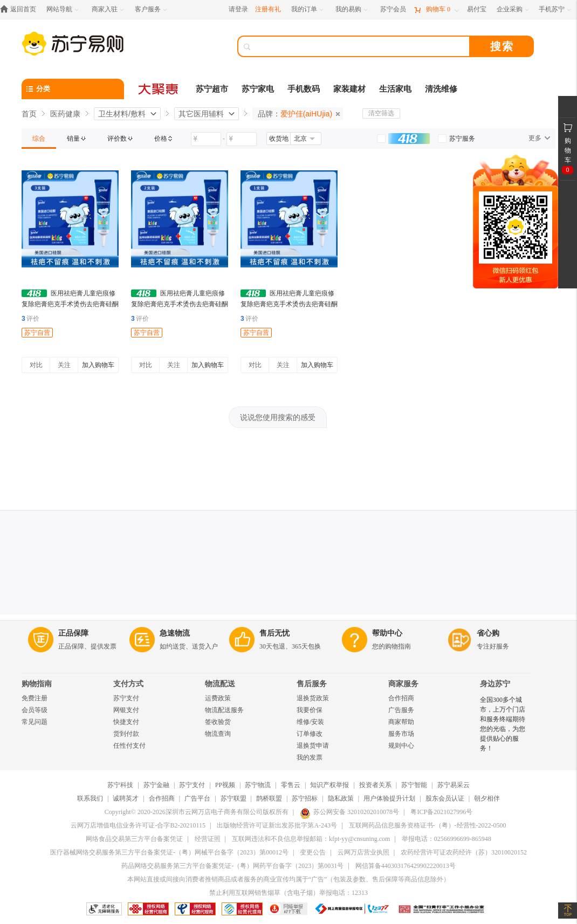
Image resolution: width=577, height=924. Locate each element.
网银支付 (126, 710)
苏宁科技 (120, 785)
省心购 (488, 633)
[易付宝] (477, 9)
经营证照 (208, 839)
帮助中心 (387, 633)
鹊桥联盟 (269, 798)
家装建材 (349, 89)
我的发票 (310, 757)
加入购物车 (98, 365)
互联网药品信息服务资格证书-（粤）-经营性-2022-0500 (428, 825)
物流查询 (218, 734)
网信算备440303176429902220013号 (406, 866)
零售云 (291, 785)
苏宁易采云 (454, 785)
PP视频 (225, 785)
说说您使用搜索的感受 (278, 417)
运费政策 (218, 698)
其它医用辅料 (201, 114)
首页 (29, 114)
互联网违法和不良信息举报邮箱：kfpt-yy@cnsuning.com (311, 839)
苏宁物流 (258, 785)
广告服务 (401, 710)
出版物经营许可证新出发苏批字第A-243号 (277, 825)
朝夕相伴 (487, 798)
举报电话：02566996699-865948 (447, 839)
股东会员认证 (445, 798)
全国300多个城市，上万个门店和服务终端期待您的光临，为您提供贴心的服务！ (503, 724)
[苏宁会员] (393, 9)
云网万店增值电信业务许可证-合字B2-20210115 (138, 825)
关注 (64, 365)
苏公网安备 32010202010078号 (349, 812)
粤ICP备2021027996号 (441, 812)
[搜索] (361, 46)
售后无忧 (274, 633)
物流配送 (220, 684)
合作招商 (401, 698)
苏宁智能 (414, 785)
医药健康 (65, 114)
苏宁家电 (258, 89)
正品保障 (73, 633)
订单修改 (310, 734)
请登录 (238, 9)
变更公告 (313, 852)
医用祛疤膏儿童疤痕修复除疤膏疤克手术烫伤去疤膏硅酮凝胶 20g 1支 (289, 304)
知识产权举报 (329, 785)
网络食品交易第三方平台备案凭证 (134, 839)
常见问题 (35, 722)
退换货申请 (313, 746)
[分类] (73, 89)
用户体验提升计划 (389, 798)
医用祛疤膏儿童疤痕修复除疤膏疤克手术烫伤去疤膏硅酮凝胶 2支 (180, 304)
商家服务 (403, 684)
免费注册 (35, 698)
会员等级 (35, 710)
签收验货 (218, 722)
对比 (36, 365)
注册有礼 (268, 9)
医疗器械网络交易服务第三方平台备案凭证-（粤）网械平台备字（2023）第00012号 (169, 852)
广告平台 (197, 798)
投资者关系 (375, 785)
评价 (30, 319)
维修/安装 (310, 722)
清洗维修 (441, 89)
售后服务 (312, 684)
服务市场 (401, 734)
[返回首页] (21, 9)
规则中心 (401, 746)
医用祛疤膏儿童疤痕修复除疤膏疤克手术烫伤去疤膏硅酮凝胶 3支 (70, 304)
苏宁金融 (156, 785)
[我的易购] (352, 9)
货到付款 (126, 734)
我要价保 (310, 710)
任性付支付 (129, 746)
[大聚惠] (159, 89)
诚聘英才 (126, 798)
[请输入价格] (206, 139)
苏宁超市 (212, 89)
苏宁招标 (305, 798)
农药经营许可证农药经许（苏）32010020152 (464, 852)
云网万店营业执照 (363, 852)
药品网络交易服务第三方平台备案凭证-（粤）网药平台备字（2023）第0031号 (232, 866)
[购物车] (436, 9)
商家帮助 (401, 722)
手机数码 (304, 89)
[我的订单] (308, 9)
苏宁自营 (37, 333)
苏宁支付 (126, 698)
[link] (39, 139)
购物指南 (37, 684)
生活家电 (395, 89)
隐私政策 (341, 798)
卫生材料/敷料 (122, 114)
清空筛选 (381, 113)
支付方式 (128, 684)
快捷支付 (126, 722)
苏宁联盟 (233, 798)
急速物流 (175, 633)
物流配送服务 (224, 710)
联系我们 (90, 798)
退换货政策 (313, 698)
